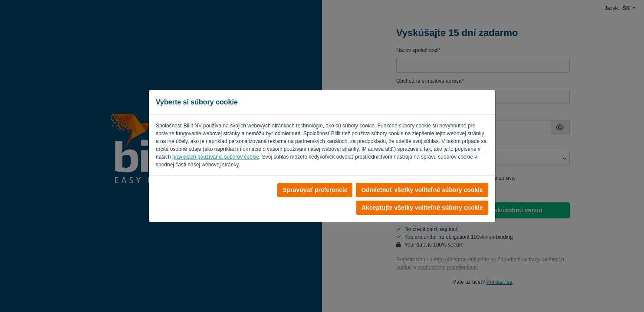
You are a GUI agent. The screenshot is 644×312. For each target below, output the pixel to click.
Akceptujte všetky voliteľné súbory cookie (422, 208)
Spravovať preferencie (315, 190)
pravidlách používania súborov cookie (216, 157)
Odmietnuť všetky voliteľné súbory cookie (422, 190)
